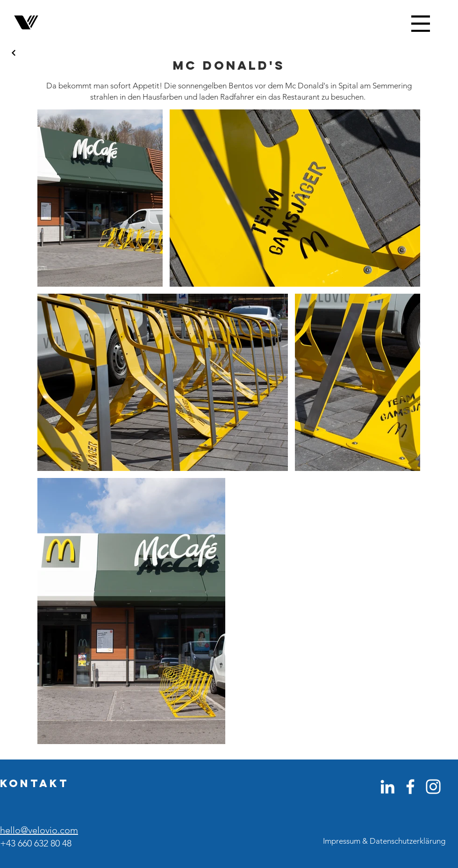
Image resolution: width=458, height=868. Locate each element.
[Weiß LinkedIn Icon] (387, 787)
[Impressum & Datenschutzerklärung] (384, 841)
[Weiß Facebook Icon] (410, 787)
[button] (421, 24)
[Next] (14, 53)
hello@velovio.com (39, 830)
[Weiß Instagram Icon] (433, 787)
